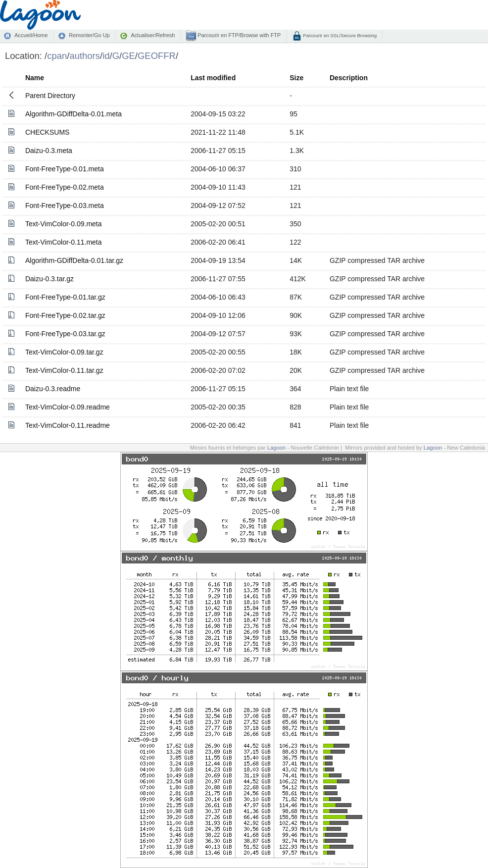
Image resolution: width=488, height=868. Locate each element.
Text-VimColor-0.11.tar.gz (64, 370)
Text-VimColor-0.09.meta (64, 224)
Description (349, 78)
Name (35, 78)
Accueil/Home (31, 35)
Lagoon (277, 448)
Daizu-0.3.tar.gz (49, 279)
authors (85, 56)
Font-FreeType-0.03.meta (65, 205)
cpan (57, 56)
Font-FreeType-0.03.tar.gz (65, 334)
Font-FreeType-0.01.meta (65, 169)
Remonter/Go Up (89, 35)
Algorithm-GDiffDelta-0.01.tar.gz (74, 260)
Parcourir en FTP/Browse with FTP (238, 35)
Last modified (213, 78)
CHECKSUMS (47, 132)
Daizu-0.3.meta (49, 151)
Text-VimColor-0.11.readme (68, 425)
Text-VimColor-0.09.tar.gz (64, 352)
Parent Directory (50, 96)
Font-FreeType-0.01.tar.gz (65, 297)
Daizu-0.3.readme (53, 389)
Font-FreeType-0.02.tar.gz (65, 315)
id (106, 56)
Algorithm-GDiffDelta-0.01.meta (73, 114)
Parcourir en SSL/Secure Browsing (339, 35)
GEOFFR (157, 56)
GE (128, 56)
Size (296, 78)
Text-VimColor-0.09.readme (68, 407)
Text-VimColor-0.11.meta (64, 242)
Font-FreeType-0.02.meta (65, 187)
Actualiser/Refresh (153, 35)
